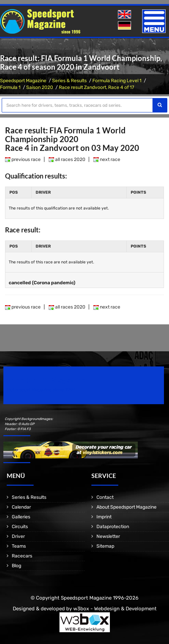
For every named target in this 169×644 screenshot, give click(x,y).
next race (107, 159)
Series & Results (69, 81)
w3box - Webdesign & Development (115, 609)
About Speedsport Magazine (126, 507)
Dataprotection (113, 527)
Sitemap (105, 546)
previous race (23, 159)
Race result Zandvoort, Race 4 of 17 (96, 87)
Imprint (104, 517)
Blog (16, 566)
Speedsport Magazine (23, 81)
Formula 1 (10, 87)
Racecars (22, 556)
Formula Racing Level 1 (117, 81)
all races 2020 (67, 159)
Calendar (21, 507)
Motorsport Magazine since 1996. (42, 390)
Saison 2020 (40, 87)
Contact (105, 497)
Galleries (21, 517)
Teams (19, 546)
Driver (18, 536)
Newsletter (108, 536)
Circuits (20, 527)
